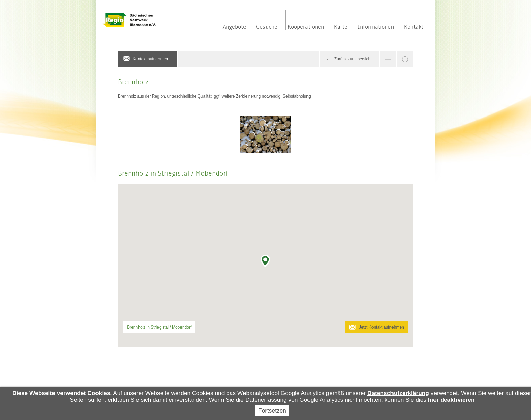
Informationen (376, 27)
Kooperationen (306, 27)
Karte (341, 27)
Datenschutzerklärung (398, 393)
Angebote (234, 27)
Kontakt (414, 27)
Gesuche (267, 27)
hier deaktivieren (451, 400)
